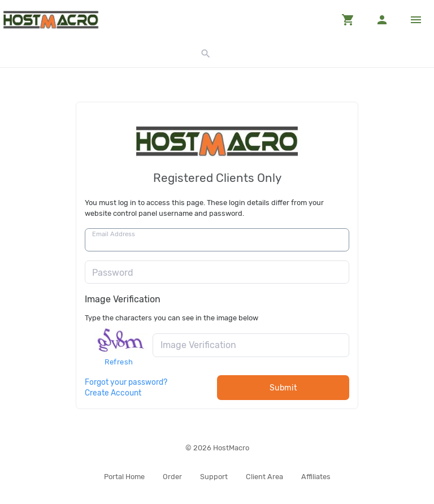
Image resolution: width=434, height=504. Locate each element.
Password (113, 273)
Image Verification (123, 299)
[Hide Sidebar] (416, 20)
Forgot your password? (126, 382)
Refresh (119, 362)
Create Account (113, 393)
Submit (283, 388)
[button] (348, 20)
